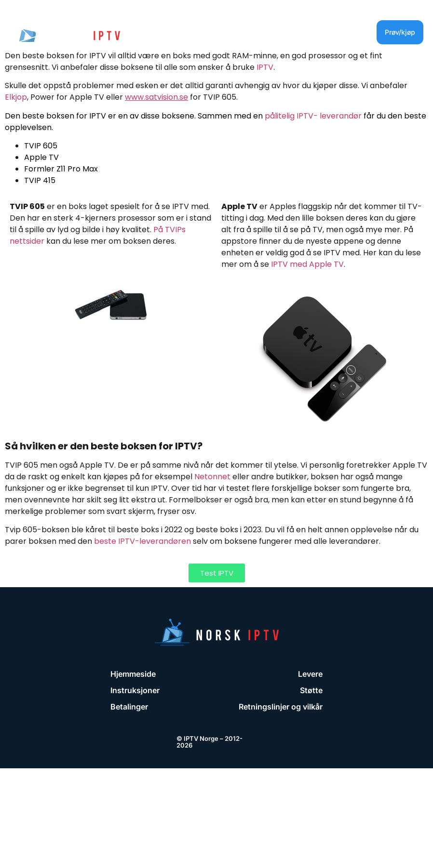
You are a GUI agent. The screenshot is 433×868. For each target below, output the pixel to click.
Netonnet (212, 477)
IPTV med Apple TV (307, 264)
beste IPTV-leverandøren (142, 541)
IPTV (265, 67)
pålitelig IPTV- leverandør (313, 116)
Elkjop (16, 97)
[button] (344, 32)
